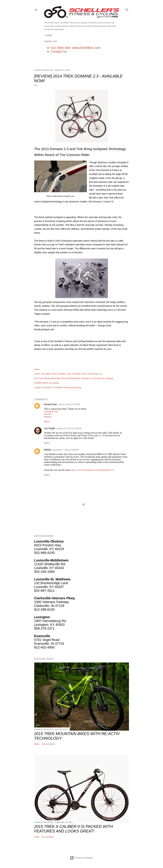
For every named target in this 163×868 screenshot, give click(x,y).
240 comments (48, 744)
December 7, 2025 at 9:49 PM (66, 450)
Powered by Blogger (81, 858)
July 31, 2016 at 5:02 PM (69, 404)
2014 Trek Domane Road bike (47, 378)
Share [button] (37, 369)
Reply (47, 422)
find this (48, 414)
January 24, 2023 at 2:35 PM (69, 428)
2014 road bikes (59, 374)
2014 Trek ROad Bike (71, 378)
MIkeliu (48, 450)
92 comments (48, 837)
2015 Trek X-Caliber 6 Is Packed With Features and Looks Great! (74, 829)
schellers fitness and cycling (46, 383)
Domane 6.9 (99, 378)
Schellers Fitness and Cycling (68, 388)
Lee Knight (50, 428)
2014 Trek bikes (74, 374)
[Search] (127, 9)
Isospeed (109, 378)
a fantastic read (51, 411)
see (100, 435)
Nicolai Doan (51, 404)
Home (49, 35)
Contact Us (59, 52)
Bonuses (48, 417)
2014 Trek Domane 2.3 (92, 374)
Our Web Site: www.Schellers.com (76, 48)
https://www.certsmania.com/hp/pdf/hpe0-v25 (93, 470)
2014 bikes (46, 374)
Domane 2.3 (87, 378)
